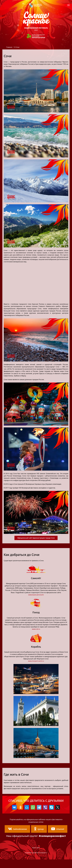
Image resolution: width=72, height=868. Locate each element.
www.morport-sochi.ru (36, 661)
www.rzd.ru (36, 629)
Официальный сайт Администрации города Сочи (36, 538)
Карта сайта (36, 856)
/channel (36, 837)
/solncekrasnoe (27, 829)
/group (49, 829)
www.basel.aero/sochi (36, 595)
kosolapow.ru (43, 861)
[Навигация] (68, 5)
